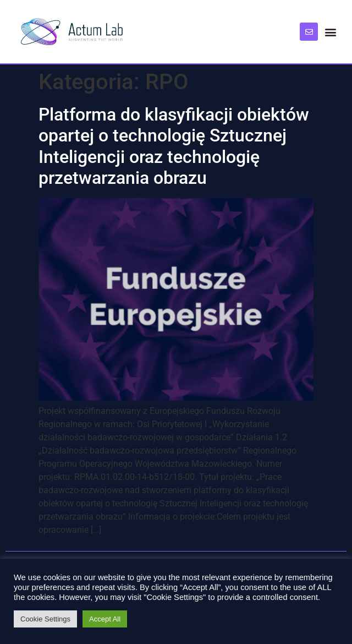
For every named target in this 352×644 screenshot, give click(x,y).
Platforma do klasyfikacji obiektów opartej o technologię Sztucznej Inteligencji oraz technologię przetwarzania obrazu (174, 146)
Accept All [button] (105, 619)
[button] (331, 32)
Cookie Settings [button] (45, 619)
